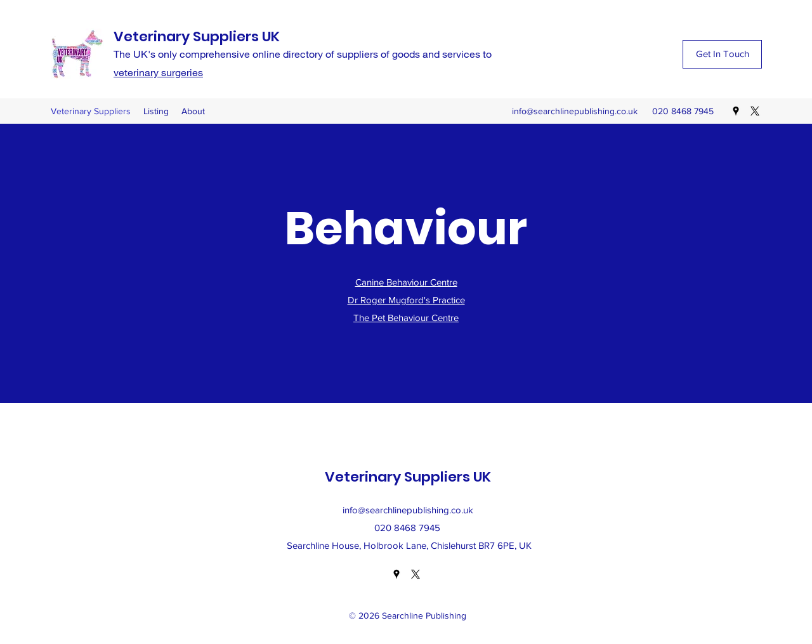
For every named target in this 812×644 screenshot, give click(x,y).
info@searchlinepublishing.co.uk (575, 111)
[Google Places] (736, 111)
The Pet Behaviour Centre (406, 318)
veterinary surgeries (158, 72)
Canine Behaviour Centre (406, 282)
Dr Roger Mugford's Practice (406, 300)
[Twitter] (755, 111)
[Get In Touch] (722, 54)
